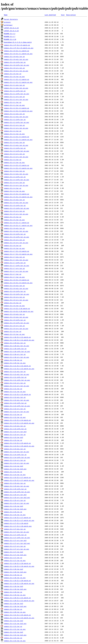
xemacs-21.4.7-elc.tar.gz (14, 257)
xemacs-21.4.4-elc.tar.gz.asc (16, 174)
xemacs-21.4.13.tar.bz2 (14, 437)
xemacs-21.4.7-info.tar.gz (15, 263)
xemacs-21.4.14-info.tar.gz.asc (17, 457)
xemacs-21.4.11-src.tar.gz (15, 383)
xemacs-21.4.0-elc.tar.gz (14, 57)
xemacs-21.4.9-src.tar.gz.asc (16, 329)
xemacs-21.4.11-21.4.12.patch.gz (17, 366)
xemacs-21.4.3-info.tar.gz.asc (17, 151)
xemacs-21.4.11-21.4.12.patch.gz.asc (19, 369)
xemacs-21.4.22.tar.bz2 (14, 632)
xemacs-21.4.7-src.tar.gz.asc (16, 271)
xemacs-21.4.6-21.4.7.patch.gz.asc (18, 225)
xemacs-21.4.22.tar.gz (13, 638)
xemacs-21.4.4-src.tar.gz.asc (16, 185)
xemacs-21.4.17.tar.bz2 (14, 552)
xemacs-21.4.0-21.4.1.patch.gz (17, 51)
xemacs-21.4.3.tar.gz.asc (14, 162)
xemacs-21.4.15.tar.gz (13, 512)
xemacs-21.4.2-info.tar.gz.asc (17, 122)
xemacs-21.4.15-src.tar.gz (15, 500)
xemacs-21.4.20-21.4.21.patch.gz (17, 598)
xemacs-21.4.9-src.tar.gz (14, 326)
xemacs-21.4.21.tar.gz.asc (15, 629)
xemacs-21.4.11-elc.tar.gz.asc (17, 374)
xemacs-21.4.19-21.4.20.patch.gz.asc (19, 583)
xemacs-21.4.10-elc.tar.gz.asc (17, 346)
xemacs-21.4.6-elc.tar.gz (14, 228)
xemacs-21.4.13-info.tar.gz (15, 429)
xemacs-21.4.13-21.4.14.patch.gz (17, 420)
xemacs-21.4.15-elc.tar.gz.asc (17, 486)
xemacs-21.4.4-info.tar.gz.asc (17, 180)
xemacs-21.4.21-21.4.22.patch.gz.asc (19, 618)
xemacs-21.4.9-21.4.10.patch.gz (17, 309)
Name (6, 15)
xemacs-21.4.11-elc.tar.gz (15, 372)
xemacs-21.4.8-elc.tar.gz (14, 286)
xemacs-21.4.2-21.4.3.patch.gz (17, 108)
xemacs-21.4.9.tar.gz (13, 331)
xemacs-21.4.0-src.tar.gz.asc (16, 71)
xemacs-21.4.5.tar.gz (13, 217)
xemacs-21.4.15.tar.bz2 (14, 506)
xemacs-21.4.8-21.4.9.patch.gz (17, 280)
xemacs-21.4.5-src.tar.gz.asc (16, 214)
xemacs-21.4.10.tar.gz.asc (15, 363)
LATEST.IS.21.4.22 (11, 31)
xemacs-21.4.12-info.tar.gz (15, 403)
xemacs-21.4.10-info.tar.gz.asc (17, 351)
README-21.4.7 (10, 36)
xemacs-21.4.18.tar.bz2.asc (15, 572)
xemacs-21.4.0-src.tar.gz (14, 68)
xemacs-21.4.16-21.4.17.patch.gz (17, 518)
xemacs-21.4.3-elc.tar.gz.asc (16, 145)
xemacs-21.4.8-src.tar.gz (14, 297)
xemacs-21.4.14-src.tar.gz (15, 460)
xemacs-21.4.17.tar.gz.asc (15, 561)
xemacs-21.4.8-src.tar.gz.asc (16, 300)
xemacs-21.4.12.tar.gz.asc (15, 417)
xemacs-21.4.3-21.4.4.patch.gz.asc (18, 140)
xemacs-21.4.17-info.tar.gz (15, 535)
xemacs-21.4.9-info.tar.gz (15, 320)
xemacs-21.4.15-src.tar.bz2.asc (17, 498)
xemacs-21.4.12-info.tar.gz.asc (17, 406)
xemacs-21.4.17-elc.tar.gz (15, 529)
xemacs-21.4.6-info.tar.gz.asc (17, 237)
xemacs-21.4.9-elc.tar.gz (14, 314)
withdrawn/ (8, 25)
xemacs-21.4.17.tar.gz (13, 558)
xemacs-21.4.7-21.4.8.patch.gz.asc (18, 254)
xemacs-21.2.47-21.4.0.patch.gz (17, 45)
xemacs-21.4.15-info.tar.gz (15, 489)
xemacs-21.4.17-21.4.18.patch (16, 523)
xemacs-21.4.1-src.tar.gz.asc (16, 99)
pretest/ (7, 22)
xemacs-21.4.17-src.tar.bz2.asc (17, 543)
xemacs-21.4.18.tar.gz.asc (15, 578)
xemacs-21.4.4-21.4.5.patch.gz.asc (18, 168)
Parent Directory (11, 19)
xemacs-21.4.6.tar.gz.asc (14, 248)
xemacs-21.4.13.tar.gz (13, 440)
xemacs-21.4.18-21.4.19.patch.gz (17, 563)
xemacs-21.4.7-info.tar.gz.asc (17, 266)
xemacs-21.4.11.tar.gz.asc (15, 392)
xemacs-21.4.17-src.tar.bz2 (15, 540)
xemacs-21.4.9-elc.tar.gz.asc (16, 317)
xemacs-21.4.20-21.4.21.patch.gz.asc (19, 601)
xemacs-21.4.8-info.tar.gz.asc (17, 294)
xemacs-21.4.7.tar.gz (13, 274)
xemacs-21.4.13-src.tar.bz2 (15, 432)
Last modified (50, 15)
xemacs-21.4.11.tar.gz (13, 389)
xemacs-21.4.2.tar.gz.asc (14, 134)
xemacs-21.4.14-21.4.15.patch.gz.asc (19, 446)
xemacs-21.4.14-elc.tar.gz (15, 449)
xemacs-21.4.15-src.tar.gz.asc (17, 503)
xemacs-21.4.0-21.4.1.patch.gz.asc (18, 54)
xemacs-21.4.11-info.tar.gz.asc (17, 380)
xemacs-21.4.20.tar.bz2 (14, 603)
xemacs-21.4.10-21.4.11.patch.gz (17, 337)
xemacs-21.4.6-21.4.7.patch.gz (17, 223)
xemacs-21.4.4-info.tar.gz (15, 177)
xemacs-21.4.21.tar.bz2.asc (15, 624)
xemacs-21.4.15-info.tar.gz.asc (17, 492)
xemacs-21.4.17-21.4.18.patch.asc (18, 526)
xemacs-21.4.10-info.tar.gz (15, 349)
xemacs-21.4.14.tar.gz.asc (15, 475)
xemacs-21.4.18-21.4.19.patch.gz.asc (19, 566)
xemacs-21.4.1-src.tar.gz (14, 97)
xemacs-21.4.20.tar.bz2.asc (15, 606)
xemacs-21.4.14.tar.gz (13, 472)
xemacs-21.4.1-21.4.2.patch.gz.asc (18, 82)
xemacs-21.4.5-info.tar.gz (15, 205)
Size (63, 15)
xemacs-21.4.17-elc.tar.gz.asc (17, 532)
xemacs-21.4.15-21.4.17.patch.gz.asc (19, 480)
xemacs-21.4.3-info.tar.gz (15, 148)
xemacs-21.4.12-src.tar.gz (15, 409)
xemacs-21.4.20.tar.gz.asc (15, 612)
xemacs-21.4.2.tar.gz (13, 131)
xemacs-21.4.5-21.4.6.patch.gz (17, 194)
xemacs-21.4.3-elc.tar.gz (14, 142)
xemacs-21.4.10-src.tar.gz (15, 354)
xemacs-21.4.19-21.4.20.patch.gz (17, 581)
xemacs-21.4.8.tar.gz (13, 303)
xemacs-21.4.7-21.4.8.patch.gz (17, 251)
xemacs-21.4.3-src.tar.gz (14, 154)
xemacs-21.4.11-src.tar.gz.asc (17, 386)
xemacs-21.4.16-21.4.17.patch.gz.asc (19, 520)
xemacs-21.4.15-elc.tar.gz (15, 483)
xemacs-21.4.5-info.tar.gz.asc (17, 208)
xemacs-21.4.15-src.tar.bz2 (15, 495)
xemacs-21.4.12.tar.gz (13, 414)
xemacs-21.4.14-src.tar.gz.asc (17, 463)
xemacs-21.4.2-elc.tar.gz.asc (16, 117)
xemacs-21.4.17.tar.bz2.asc (15, 555)
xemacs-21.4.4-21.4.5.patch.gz (17, 165)
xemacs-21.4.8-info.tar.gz (15, 291)
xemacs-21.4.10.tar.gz (13, 360)
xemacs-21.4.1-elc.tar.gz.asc (16, 88)
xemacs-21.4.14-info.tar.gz (15, 455)
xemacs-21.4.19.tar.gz (13, 592)
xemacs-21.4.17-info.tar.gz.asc (17, 538)
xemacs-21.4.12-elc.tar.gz (15, 397)
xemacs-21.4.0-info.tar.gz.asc (17, 65)
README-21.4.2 (10, 34)
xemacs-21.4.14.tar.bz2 (14, 466)
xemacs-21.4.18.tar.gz (13, 575)
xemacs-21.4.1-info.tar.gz (15, 91)
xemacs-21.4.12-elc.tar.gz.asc (17, 400)
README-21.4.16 (10, 39)
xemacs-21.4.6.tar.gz (13, 246)
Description (71, 15)
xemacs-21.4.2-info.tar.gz (15, 120)
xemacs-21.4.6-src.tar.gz (14, 240)
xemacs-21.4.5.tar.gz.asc (14, 220)
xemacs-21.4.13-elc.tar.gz (15, 426)
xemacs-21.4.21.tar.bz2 (14, 621)
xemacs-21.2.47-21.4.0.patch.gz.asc (19, 48)
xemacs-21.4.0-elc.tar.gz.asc (16, 59)
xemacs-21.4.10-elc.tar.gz (15, 343)
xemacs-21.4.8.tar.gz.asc (14, 306)
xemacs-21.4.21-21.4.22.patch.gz (17, 615)
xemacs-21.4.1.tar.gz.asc (14, 105)
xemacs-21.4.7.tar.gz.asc (14, 277)
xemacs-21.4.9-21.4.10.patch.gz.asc (19, 311)
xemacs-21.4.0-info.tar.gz (15, 62)
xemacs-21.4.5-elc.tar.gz (14, 200)
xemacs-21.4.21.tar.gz (13, 626)
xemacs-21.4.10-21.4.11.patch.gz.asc (19, 340)
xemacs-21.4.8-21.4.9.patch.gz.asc (18, 283)
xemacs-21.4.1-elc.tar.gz (14, 85)
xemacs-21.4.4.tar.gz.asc (14, 191)
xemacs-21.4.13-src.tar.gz (15, 435)
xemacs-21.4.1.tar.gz (13, 102)
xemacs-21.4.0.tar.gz (13, 74)
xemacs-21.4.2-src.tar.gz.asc (16, 128)
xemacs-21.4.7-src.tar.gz (14, 268)
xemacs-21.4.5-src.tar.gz (14, 211)
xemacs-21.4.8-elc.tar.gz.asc (16, 288)
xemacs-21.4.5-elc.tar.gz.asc (16, 203)
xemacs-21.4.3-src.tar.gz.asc (16, 157)
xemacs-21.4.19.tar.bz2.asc (15, 589)
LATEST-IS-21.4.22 (11, 28)
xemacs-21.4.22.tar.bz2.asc (15, 635)
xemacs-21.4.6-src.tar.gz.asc (16, 243)
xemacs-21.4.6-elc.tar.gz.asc (16, 231)
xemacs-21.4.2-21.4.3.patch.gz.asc (18, 111)
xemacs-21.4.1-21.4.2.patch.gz (17, 79)
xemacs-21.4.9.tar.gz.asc (14, 334)
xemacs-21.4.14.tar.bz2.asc (15, 469)
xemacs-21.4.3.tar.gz (13, 160)
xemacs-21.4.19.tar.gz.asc (15, 595)
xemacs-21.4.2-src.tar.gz (14, 125)
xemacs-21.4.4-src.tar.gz (14, 183)
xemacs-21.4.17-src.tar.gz (15, 546)
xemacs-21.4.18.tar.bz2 (14, 569)
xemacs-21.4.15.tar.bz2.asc (15, 509)
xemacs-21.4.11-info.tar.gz (15, 377)
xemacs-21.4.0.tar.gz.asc (14, 77)
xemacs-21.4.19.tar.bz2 (14, 586)
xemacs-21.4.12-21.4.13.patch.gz (17, 394)
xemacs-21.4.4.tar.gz (13, 188)
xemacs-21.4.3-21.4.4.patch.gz (17, 137)
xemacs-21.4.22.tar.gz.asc (15, 641)
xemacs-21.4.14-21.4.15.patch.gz (17, 443)
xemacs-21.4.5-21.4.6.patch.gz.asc (18, 197)
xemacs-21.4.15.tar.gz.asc (15, 515)
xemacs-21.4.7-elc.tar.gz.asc (16, 260)
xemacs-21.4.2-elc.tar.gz (14, 114)
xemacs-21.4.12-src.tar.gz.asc (17, 412)
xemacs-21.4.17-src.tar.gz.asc (17, 549)
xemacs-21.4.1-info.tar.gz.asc (17, 94)
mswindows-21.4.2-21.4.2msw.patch (18, 42)
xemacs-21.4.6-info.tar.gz (15, 234)
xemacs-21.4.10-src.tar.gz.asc (17, 357)
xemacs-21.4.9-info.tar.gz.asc (17, 323)
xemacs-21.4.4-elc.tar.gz (14, 171)
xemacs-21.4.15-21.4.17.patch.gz (17, 477)
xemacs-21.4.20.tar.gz (13, 609)
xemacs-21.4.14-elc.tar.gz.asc (17, 452)
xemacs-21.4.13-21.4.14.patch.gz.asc (19, 423)
